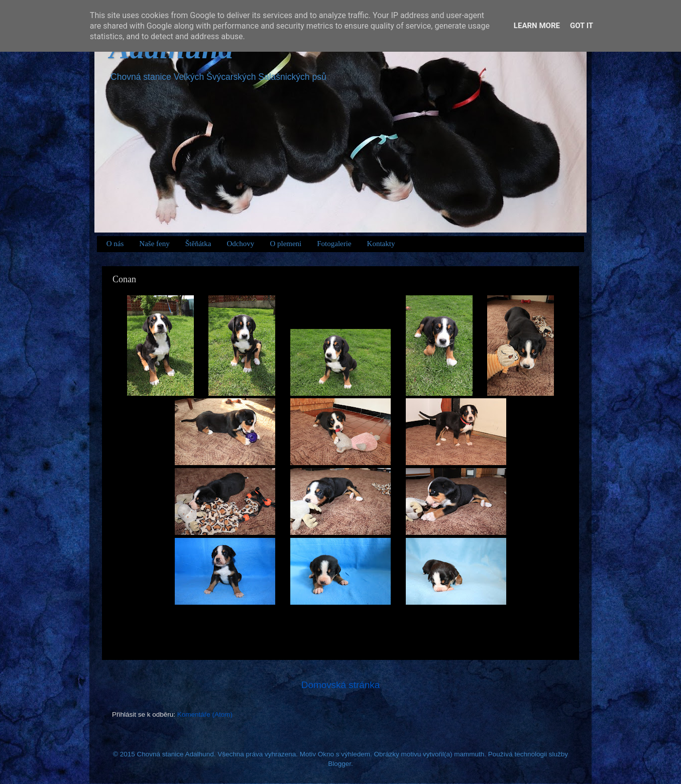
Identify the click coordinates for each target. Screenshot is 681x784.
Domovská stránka (340, 685)
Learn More (537, 26)
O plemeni (286, 244)
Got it (582, 26)
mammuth (469, 754)
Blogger (339, 764)
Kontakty (381, 244)
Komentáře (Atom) (205, 714)
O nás (115, 244)
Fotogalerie (334, 244)
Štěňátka (198, 244)
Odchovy (240, 244)
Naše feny (154, 244)
